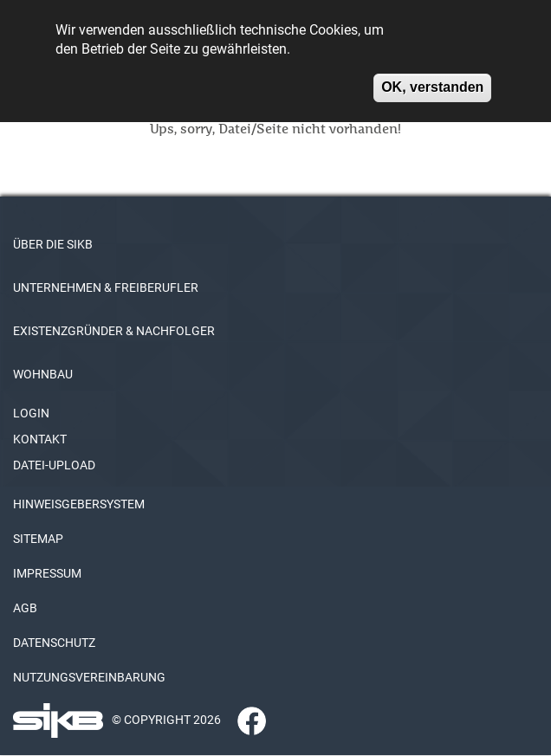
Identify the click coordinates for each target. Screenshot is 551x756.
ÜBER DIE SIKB (53, 244)
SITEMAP (38, 539)
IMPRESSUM (47, 573)
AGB (25, 608)
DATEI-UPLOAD (54, 465)
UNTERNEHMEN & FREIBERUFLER (106, 288)
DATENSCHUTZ (54, 643)
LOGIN (31, 413)
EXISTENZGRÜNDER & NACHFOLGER (114, 331)
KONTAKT (40, 439)
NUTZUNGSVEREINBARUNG (89, 677)
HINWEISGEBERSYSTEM (79, 504)
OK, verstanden (432, 79)
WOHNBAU (43, 374)
